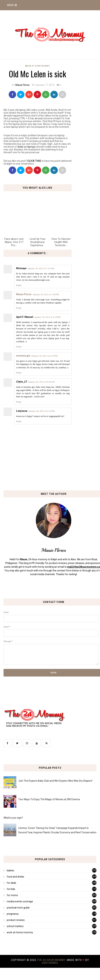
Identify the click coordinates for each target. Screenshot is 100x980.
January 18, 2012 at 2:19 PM (47, 317)
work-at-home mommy (37, 66)
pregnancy (13, 914)
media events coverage (20, 901)
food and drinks (15, 877)
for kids (11, 889)
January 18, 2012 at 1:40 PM (46, 294)
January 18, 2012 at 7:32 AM (41, 268)
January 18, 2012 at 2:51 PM (44, 356)
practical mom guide (18, 908)
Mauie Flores (23, 85)
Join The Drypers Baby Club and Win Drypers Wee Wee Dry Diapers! (55, 781)
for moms (12, 895)
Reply (19, 285)
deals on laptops (27, 147)
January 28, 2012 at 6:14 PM (42, 411)
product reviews (16, 920)
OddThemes (50, 963)
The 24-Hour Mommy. (52, 960)
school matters (15, 926)
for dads (11, 883)
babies (10, 870)
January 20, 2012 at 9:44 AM (41, 382)
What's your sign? (13, 818)
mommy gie (23, 356)
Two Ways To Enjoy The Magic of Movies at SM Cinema (49, 799)
